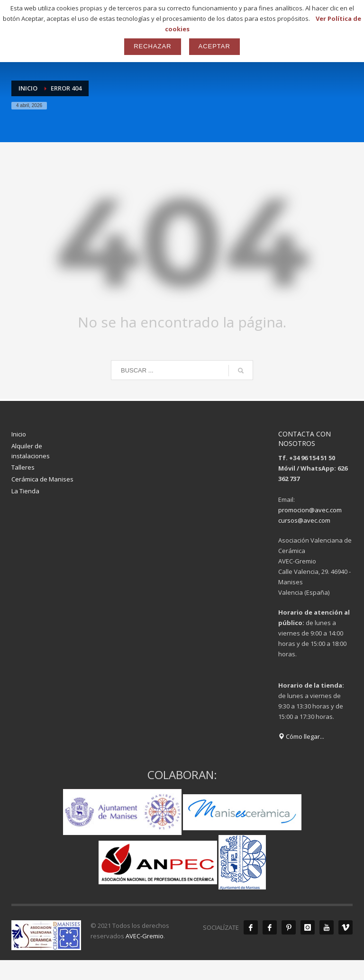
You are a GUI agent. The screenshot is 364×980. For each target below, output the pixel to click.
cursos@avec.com (304, 520)
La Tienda (25, 491)
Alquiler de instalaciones (31, 451)
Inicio (19, 434)
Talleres (23, 467)
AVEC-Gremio (145, 936)
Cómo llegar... (301, 736)
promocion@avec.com (310, 510)
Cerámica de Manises (42, 479)
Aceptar (214, 46)
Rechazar (152, 46)
